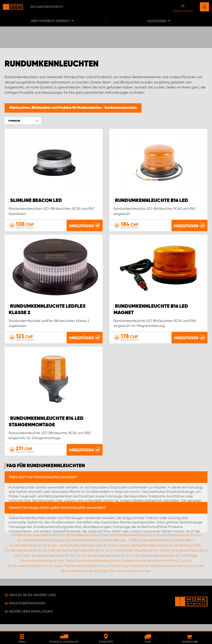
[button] (23, 121)
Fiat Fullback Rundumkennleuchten (68, 557)
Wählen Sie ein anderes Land (33, 602)
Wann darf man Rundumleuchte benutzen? (43, 483)
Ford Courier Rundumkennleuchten (71, 572)
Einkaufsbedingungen (27, 610)
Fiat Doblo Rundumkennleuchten (40, 562)
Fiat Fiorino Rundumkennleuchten (124, 557)
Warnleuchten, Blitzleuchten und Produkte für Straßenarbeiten (56, 108)
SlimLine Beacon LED (36, 201)
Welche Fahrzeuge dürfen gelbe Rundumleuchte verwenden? (57, 514)
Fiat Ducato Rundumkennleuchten (95, 562)
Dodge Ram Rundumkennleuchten (124, 578)
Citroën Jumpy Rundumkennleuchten (74, 552)
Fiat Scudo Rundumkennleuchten (150, 562)
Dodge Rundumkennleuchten (76, 547)
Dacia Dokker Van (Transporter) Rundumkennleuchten (142, 572)
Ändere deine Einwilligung (31, 618)
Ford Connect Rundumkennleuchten (140, 567)
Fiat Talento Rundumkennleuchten (179, 557)
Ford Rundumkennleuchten (123, 541)
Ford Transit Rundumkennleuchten (83, 567)
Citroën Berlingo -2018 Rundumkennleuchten (136, 547)
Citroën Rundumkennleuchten (34, 541)
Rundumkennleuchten (121, 108)
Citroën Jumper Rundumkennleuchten (135, 552)
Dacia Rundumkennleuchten (169, 541)
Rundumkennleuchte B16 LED (152, 201)
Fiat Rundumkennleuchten (80, 541)
